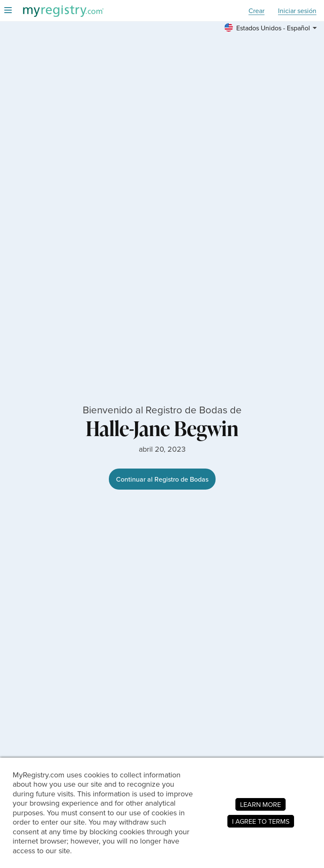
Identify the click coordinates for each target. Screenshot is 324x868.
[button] (272, 28)
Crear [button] (256, 11)
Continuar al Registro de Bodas (162, 479)
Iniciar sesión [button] (297, 11)
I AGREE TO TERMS (261, 821)
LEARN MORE (261, 804)
